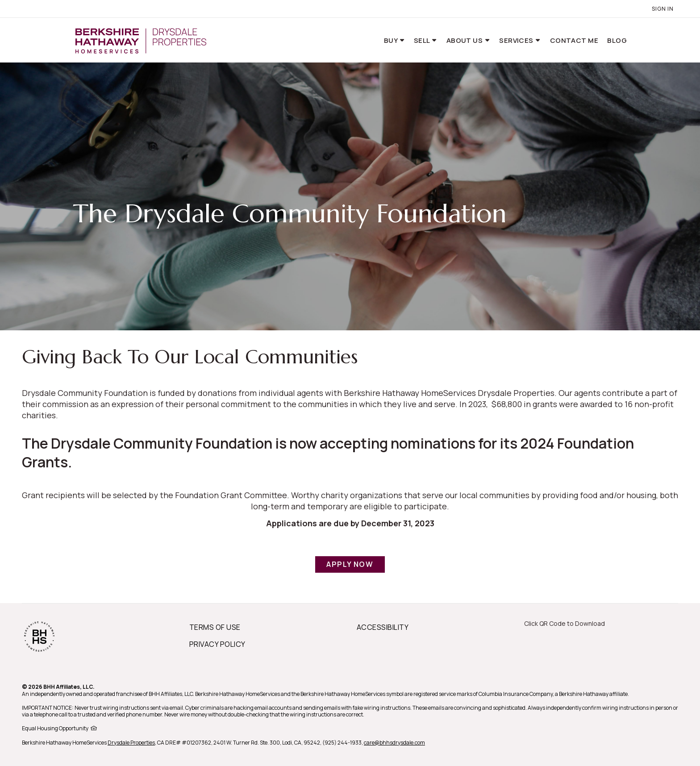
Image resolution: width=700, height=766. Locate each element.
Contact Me (574, 40)
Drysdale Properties (131, 743)
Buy (392, 40)
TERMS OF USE (215, 627)
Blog (617, 40)
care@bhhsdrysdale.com (394, 743)
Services (517, 40)
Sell (423, 40)
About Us (465, 40)
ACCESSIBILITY (383, 627)
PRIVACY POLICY (217, 644)
